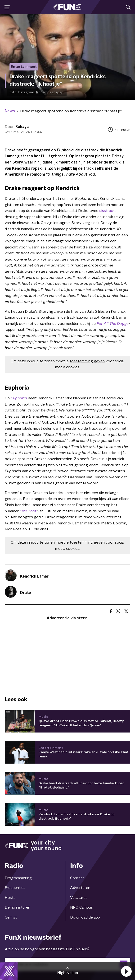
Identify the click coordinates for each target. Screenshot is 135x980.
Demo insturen (18, 907)
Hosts (10, 898)
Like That (28, 511)
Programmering (18, 878)
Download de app (85, 917)
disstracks (108, 211)
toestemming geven (87, 361)
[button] (126, 971)
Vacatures (79, 898)
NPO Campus (81, 907)
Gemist (11, 917)
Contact (77, 878)
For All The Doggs (112, 324)
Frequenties (15, 888)
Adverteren (80, 888)
